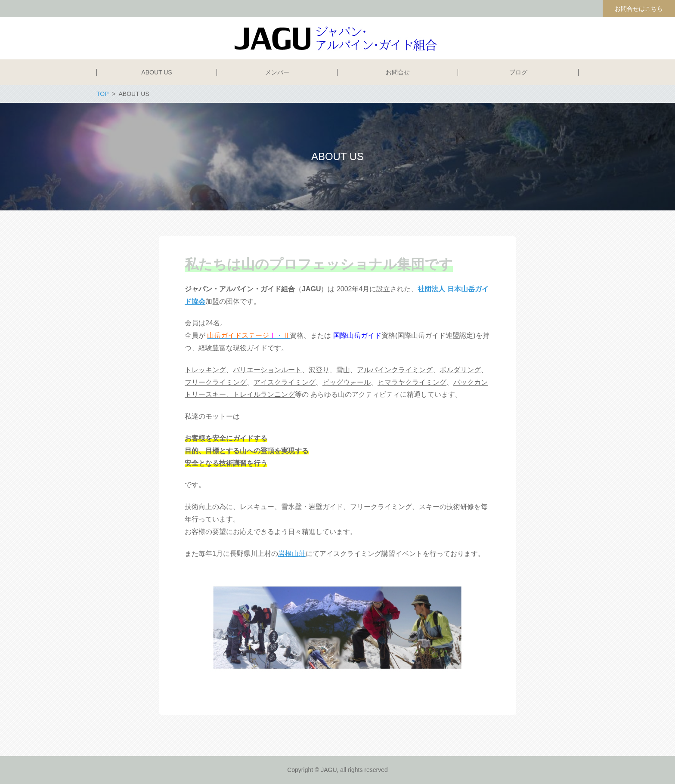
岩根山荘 (292, 554)
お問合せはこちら (639, 9)
